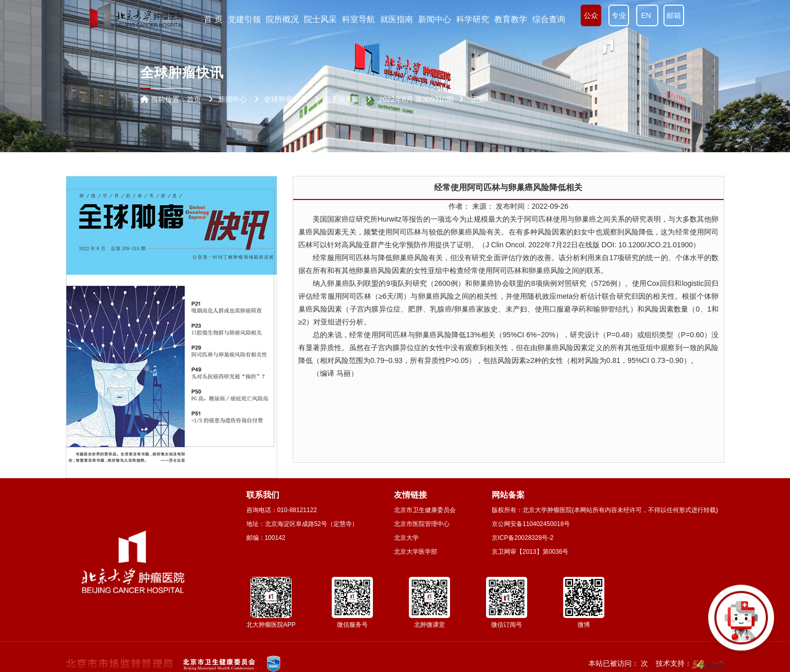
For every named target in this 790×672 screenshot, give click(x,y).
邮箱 (674, 15)
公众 (591, 15)
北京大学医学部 (416, 552)
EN (647, 15)
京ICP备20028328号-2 (523, 538)
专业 (619, 15)
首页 (194, 99)
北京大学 (406, 538)
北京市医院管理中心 (422, 524)
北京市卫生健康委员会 (425, 510)
